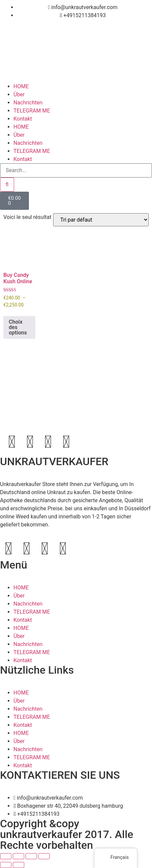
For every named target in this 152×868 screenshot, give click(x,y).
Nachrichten (28, 103)
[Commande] (101, 220)
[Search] (7, 185)
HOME (21, 86)
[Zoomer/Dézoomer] (6, 856)
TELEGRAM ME (32, 111)
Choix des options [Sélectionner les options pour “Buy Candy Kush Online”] (18, 327)
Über (19, 94)
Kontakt (23, 119)
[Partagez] (31, 856)
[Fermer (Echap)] (44, 856)
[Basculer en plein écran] (18, 856)
